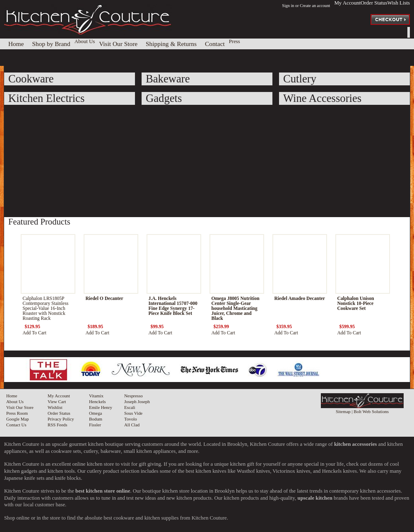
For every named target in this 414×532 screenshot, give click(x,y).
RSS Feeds (57, 425)
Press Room (17, 413)
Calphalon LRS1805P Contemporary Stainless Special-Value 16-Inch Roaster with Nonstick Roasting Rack (46, 308)
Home (12, 396)
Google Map (18, 419)
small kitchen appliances (149, 451)
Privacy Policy (61, 419)
